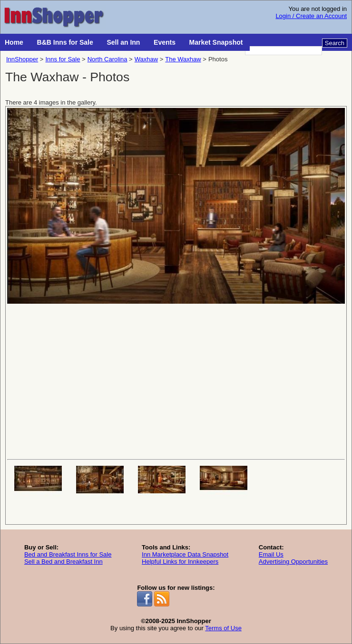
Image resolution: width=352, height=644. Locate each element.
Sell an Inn (123, 42)
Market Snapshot (216, 42)
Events (165, 42)
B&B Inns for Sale (65, 42)
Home (14, 42)
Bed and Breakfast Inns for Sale (68, 554)
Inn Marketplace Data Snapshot (185, 554)
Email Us (271, 554)
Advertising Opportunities (293, 562)
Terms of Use (223, 628)
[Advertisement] (176, 381)
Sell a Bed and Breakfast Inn (64, 562)
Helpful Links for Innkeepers (180, 562)
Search (335, 43)
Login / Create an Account (311, 16)
